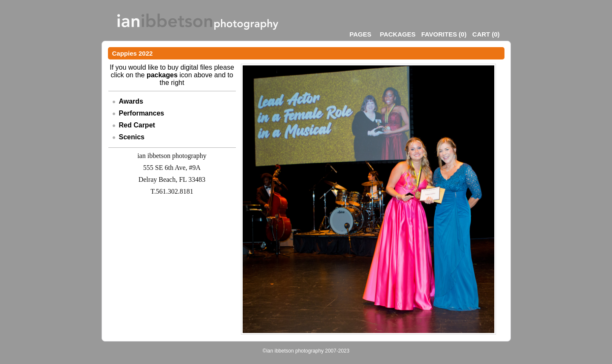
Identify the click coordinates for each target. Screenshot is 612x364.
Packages (398, 34)
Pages (360, 34)
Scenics (132, 137)
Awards (131, 101)
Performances (142, 113)
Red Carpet (137, 125)
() (444, 34)
